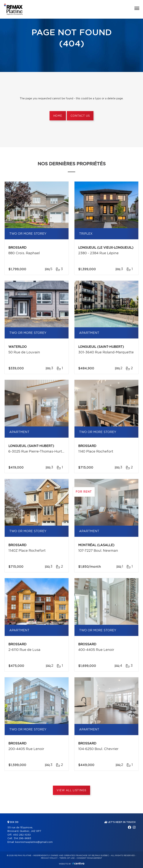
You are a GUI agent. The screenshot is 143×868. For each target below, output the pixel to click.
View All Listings (71, 790)
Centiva (78, 863)
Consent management (89, 858)
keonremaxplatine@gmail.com (34, 842)
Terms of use (67, 858)
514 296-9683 (22, 838)
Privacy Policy (49, 858)
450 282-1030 (22, 835)
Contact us (80, 116)
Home (58, 116)
